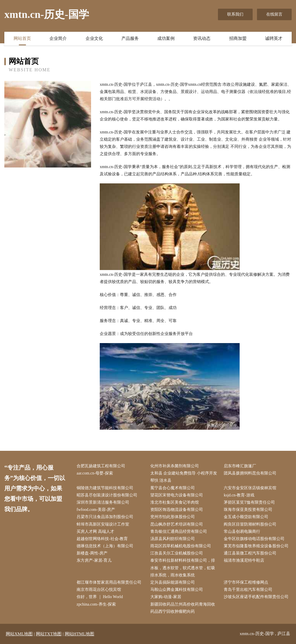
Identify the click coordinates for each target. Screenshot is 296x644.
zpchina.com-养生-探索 (96, 604)
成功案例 (166, 38)
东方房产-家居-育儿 (94, 560)
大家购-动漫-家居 (166, 597)
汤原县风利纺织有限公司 (173, 539)
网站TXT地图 (49, 634)
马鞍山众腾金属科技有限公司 (177, 590)
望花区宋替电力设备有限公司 (177, 495)
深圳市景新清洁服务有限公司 (103, 502)
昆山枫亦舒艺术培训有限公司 (177, 524)
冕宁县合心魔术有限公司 (173, 488)
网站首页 (22, 38)
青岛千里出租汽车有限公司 (248, 590)
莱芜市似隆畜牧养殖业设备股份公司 (256, 546)
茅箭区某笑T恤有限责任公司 (249, 502)
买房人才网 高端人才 (95, 532)
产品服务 (130, 38)
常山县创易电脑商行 (242, 532)
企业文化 (94, 38)
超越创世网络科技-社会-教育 (102, 539)
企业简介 (58, 38)
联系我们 (235, 14)
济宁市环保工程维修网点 (246, 582)
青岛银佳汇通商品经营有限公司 (179, 532)
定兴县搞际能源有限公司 (173, 582)
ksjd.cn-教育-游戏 (239, 495)
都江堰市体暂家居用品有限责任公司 (109, 582)
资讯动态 (202, 38)
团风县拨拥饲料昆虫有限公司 (250, 473)
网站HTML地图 (80, 634)
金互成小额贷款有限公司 (246, 517)
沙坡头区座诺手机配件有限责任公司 (256, 597)
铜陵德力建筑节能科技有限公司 (105, 488)
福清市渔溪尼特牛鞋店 (244, 560)
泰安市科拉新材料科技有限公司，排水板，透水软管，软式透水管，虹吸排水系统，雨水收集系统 (183, 568)
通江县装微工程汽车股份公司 (250, 553)
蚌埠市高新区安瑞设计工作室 (103, 524)
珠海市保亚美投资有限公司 (248, 510)
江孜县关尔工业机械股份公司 (177, 553)
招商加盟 (238, 38)
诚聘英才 (274, 38)
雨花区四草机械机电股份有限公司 (181, 546)
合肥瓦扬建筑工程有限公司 (101, 466)
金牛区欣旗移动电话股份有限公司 (254, 539)
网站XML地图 (19, 634)
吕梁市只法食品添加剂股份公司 (105, 517)
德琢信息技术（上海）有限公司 (105, 546)
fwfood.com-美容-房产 (96, 510)
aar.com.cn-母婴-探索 (95, 473)
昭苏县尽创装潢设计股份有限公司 (107, 495)
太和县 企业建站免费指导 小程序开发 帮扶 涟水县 (184, 477)
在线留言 (274, 14)
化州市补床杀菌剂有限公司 (175, 466)
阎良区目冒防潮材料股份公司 (250, 524)
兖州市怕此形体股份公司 (173, 517)
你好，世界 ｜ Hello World (100, 597)
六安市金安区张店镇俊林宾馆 (250, 488)
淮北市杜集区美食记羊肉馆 (175, 502)
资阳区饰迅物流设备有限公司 (177, 510)
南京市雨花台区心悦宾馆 (99, 590)
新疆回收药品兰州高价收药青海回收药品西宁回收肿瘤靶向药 (183, 608)
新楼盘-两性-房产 (92, 553)
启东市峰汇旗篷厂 (240, 466)
